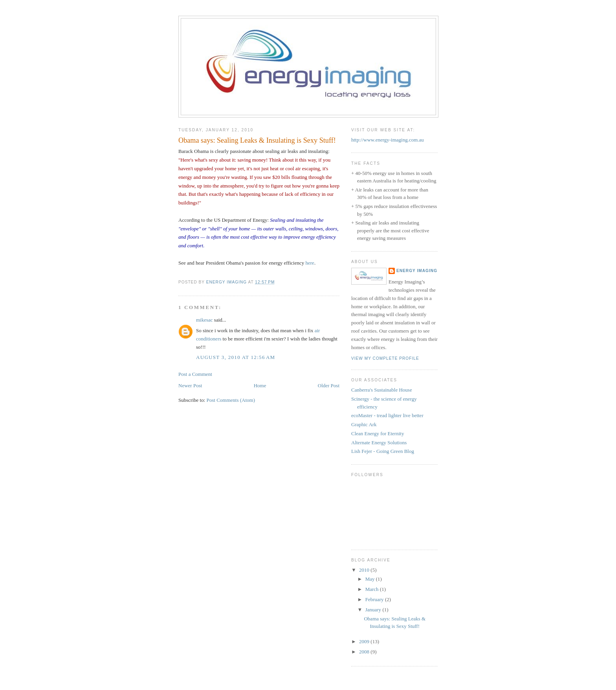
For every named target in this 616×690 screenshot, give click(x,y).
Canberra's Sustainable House (382, 390)
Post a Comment (195, 374)
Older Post (329, 385)
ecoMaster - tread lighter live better (387, 415)
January (374, 610)
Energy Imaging (417, 271)
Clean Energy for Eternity (378, 433)
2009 (365, 641)
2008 (365, 652)
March (373, 589)
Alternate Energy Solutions (379, 443)
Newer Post (190, 385)
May (371, 579)
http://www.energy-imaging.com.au (388, 140)
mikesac (204, 320)
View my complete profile (385, 358)
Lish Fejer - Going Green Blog (383, 451)
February (375, 599)
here (310, 263)
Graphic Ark (364, 424)
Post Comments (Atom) (231, 400)
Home (260, 385)
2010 (365, 570)
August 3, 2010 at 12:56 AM (236, 357)
